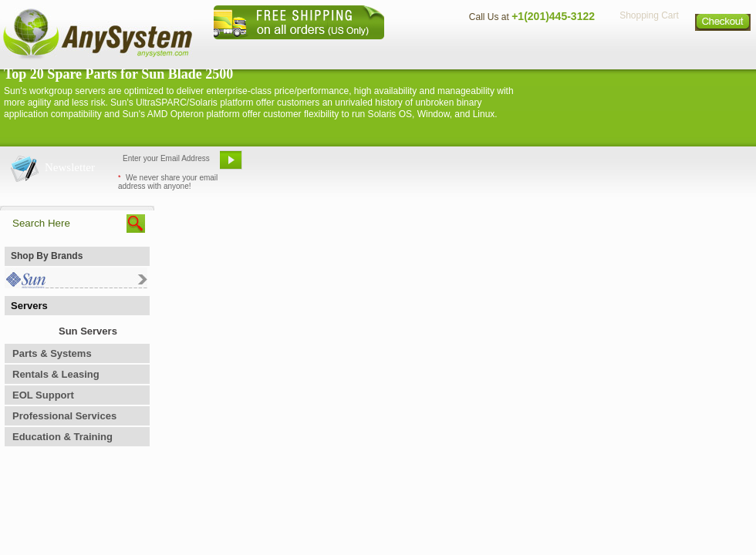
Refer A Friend (369, 166)
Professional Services (64, 416)
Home (358, 50)
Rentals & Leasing (56, 374)
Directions (566, 50)
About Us (420, 50)
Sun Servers (88, 331)
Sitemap (724, 50)
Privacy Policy (648, 50)
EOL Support (43, 395)
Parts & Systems (52, 353)
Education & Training (62, 437)
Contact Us (491, 50)
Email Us (286, 166)
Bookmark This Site (471, 166)
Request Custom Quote (680, 166)
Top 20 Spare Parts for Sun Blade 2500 (118, 74)
